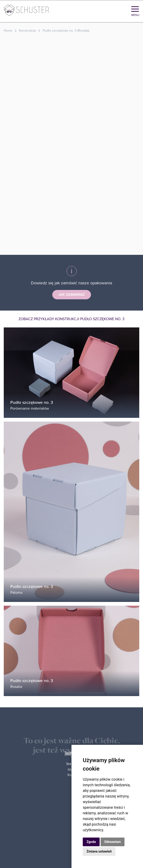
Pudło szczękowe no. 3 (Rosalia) (66, 31)
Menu (135, 15)
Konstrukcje (28, 31)
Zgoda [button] (91, 842)
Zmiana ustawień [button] (99, 851)
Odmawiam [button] (113, 842)
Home (8, 31)
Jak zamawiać (72, 295)
